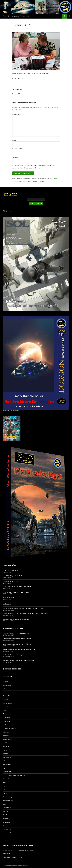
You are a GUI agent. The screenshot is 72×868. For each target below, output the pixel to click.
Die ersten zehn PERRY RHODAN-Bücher (16, 633)
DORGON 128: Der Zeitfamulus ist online (16, 619)
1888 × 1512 (32, 29)
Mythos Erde (7, 764)
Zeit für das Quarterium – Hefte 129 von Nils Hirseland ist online (23, 608)
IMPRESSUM (7, 854)
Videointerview (8, 833)
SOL (4, 804)
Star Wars (6, 815)
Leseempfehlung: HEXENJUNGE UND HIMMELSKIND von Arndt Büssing (26, 614)
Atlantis (5, 681)
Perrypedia (6, 779)
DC (4, 692)
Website (15, 157)
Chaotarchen (7, 685)
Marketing (6, 746)
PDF (9, 411)
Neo (4, 768)
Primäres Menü (70, 16)
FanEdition (6, 718)
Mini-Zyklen (7, 757)
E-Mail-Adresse (18, 149)
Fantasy (5, 725)
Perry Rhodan (7, 772)
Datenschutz (6, 866)
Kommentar (17, 114)
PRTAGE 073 (42, 29)
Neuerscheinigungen (13, 669)
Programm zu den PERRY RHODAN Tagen (16, 592)
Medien (5, 754)
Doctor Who (7, 696)
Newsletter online (9, 597)
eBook (5, 411)
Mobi (18, 411)
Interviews (6, 736)
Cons (5, 689)
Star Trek (6, 811)
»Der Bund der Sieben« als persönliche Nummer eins (19, 649)
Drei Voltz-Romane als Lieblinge (13, 655)
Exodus (5, 710)
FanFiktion (6, 721)
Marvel (5, 750)
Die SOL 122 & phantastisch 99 (13, 576)
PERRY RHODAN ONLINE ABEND (14, 775)
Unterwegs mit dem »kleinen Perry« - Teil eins (17, 644)
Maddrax (6, 743)
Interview (6, 732)
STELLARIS (6, 822)
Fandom (6, 714)
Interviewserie (7, 739)
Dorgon (5, 699)
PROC (5, 790)
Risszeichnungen (8, 797)
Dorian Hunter (8, 703)
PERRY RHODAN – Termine (14, 629)
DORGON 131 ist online (10, 570)
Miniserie (6, 761)
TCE (4, 826)
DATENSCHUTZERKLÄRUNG (12, 857)
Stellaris (5, 818)
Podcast (5, 782)
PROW (5, 793)
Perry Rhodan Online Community (16, 16)
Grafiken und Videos (9, 728)
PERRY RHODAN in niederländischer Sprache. (17, 587)
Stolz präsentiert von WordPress (20, 866)
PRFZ (5, 786)
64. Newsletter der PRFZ (11, 581)
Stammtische (7, 808)
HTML (13, 411)
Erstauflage (6, 707)
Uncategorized (7, 829)
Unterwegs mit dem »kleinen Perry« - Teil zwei (17, 639)
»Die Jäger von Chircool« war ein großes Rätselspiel (19, 660)
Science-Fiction (8, 800)
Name (15, 140)
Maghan (5, 603)
